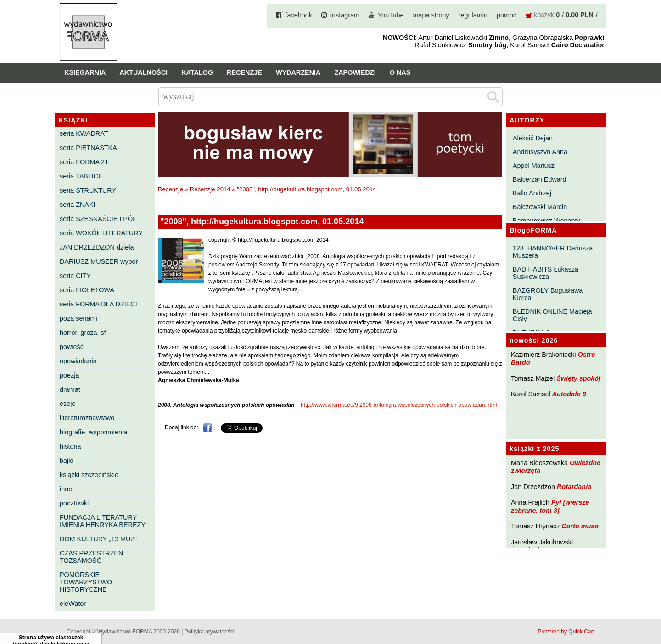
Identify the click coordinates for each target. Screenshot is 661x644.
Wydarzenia (298, 72)
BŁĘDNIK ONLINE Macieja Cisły (552, 315)
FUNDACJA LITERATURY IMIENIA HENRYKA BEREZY (103, 521)
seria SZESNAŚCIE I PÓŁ (98, 219)
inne (66, 489)
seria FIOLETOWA (87, 290)
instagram (345, 15)
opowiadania (78, 361)
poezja (69, 375)
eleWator (73, 604)
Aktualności (143, 72)
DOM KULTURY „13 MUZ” (98, 539)
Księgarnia (85, 72)
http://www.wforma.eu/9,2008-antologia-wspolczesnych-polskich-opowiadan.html (399, 405)
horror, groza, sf (83, 333)
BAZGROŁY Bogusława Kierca (548, 294)
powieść (72, 347)
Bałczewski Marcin (540, 207)
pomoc (507, 15)
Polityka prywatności (210, 632)
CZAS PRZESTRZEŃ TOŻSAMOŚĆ (91, 557)
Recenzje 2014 (210, 189)
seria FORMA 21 (84, 162)
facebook (298, 15)
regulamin (473, 15)
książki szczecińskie (89, 475)
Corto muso (580, 526)
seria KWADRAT (84, 133)
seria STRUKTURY (88, 190)
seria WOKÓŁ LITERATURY (101, 233)
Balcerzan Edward (540, 179)
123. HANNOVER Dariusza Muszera (553, 252)
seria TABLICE (81, 176)
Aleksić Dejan (533, 138)
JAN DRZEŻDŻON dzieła (97, 247)
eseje (67, 404)
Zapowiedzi (355, 72)
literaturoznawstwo (87, 418)
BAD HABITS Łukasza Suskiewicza (546, 273)
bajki (67, 461)
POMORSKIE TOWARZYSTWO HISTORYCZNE (86, 582)
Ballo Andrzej (532, 193)
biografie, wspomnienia (93, 432)
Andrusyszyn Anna (540, 152)
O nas (400, 72)
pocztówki (74, 503)
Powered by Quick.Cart (566, 632)
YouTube (391, 15)
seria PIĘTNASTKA (88, 148)
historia (70, 446)
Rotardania (574, 487)
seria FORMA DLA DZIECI (98, 304)
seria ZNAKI (78, 205)
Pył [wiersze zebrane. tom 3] (550, 506)
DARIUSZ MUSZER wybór (99, 261)
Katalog (197, 72)
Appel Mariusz (534, 166)
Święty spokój (578, 378)
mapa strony (431, 15)
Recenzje (244, 72)
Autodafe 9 (569, 394)
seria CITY (75, 276)
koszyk (544, 15)
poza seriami (78, 318)
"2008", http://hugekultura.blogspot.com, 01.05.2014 (306, 189)
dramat (70, 389)
